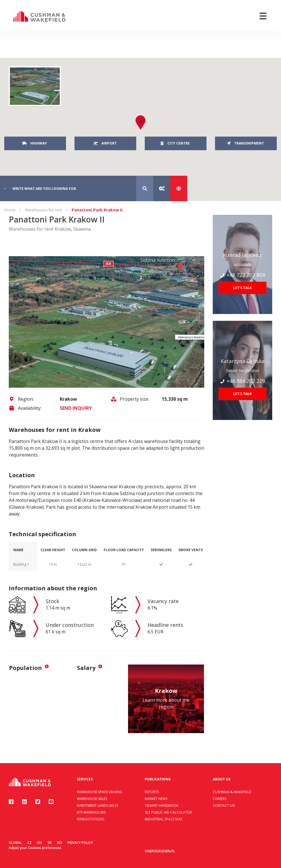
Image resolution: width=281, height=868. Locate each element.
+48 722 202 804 (243, 275)
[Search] (145, 188)
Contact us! (224, 806)
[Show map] (179, 188)
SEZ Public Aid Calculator (168, 812)
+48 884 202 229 (243, 381)
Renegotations (91, 819)
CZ (30, 843)
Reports (152, 792)
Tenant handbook (162, 806)
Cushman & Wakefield (232, 792)
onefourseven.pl (160, 851)
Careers (220, 799)
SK (50, 843)
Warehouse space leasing (99, 792)
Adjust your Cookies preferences (35, 848)
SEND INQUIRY (76, 408)
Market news (156, 799)
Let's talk (242, 288)
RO (60, 843)
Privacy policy (80, 843)
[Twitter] (38, 802)
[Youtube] (51, 802)
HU (40, 843)
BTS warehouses (91, 812)
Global (15, 843)
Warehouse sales (92, 799)
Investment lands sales (97, 806)
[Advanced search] (162, 188)
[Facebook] (11, 802)
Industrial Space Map (164, 819)
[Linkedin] (25, 802)
